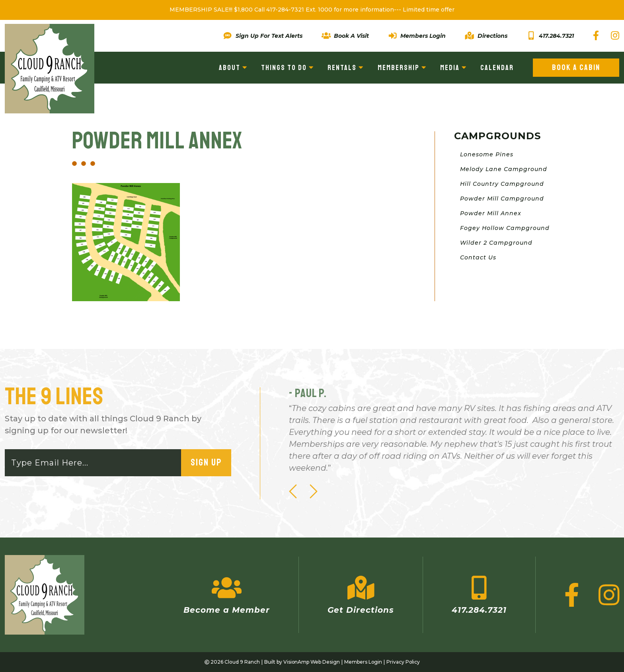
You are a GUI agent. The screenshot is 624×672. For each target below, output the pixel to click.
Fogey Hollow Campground (505, 228)
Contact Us (478, 257)
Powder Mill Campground (502, 199)
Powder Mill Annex (491, 213)
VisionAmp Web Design (311, 662)
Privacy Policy (404, 662)
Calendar (497, 68)
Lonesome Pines (487, 154)
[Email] (93, 463)
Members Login (363, 662)
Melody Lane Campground (504, 169)
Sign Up (206, 463)
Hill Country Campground (502, 184)
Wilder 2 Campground (496, 243)
